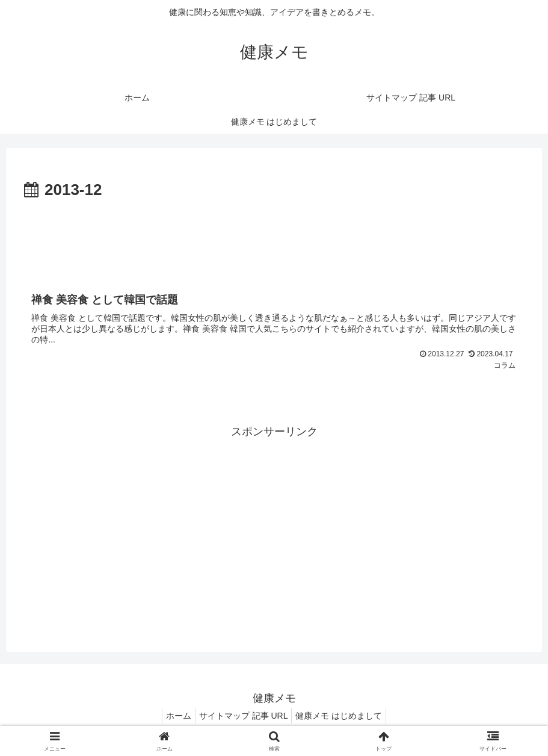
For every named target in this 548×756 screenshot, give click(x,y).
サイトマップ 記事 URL (244, 719)
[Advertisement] (274, 237)
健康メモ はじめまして (343, 719)
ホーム (174, 719)
